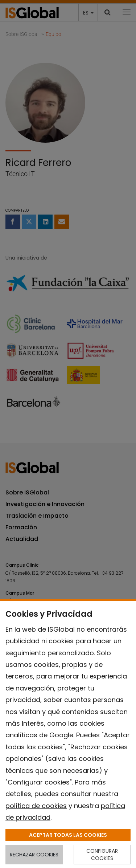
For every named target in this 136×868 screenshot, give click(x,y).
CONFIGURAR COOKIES (102, 855)
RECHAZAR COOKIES (34, 855)
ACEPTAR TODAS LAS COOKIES (68, 835)
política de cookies (36, 806)
